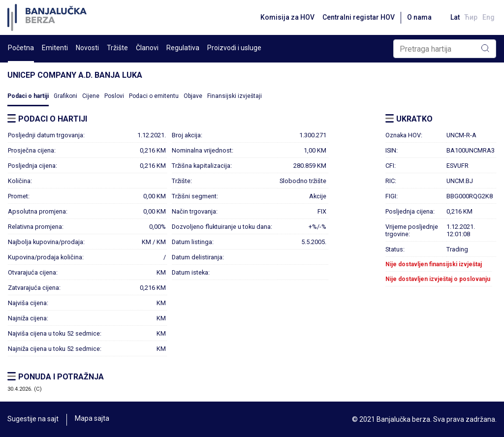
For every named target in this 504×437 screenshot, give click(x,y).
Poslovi (114, 96)
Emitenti (55, 48)
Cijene (91, 96)
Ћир (470, 17)
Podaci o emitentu (154, 96)
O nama (416, 17)
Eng (488, 17)
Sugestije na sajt (33, 419)
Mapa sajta (92, 419)
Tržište (117, 48)
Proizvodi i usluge (234, 48)
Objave (193, 96)
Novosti (87, 48)
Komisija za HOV (284, 17)
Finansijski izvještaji (235, 96)
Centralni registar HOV (355, 17)
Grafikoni (65, 96)
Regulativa (183, 48)
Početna (21, 48)
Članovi (147, 48)
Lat (453, 17)
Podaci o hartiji (28, 96)
